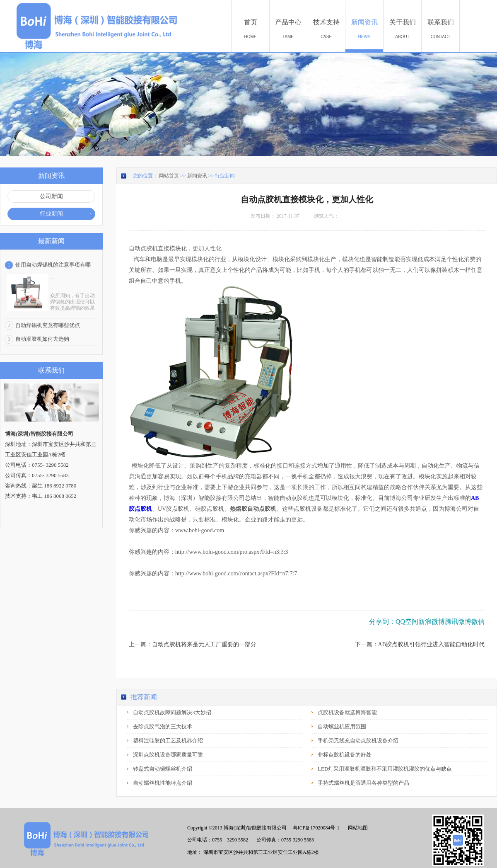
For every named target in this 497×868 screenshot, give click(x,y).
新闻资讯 (197, 176)
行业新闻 (225, 176)
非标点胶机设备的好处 (345, 755)
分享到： (382, 622)
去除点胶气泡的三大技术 (163, 726)
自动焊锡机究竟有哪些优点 (48, 325)
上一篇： (193, 644)
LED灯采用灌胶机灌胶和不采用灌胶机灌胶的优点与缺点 (385, 769)
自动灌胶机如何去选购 (42, 339)
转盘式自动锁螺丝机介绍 (163, 769)
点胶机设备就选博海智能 (347, 712)
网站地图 (357, 828)
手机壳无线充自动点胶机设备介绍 (358, 741)
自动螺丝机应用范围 (342, 726)
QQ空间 (407, 622)
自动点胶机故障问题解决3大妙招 (172, 712)
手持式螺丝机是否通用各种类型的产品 (363, 783)
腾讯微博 (458, 622)
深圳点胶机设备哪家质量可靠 (168, 755)
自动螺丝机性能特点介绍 (163, 783)
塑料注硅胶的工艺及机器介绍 (168, 741)
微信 (478, 622)
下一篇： (420, 644)
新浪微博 (432, 622)
